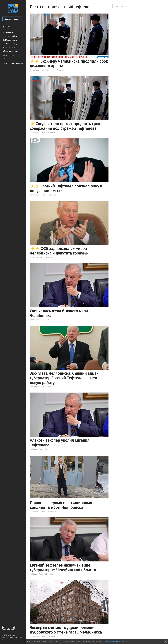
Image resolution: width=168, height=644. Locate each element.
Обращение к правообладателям (9, 635)
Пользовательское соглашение (12, 640)
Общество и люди (10, 51)
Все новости (8, 33)
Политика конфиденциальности (12, 638)
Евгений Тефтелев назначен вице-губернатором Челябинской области (63, 567)
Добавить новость (12, 19)
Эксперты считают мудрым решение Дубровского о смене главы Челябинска (66, 630)
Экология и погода (11, 44)
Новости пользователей (13, 63)
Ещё (4, 59)
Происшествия (9, 47)
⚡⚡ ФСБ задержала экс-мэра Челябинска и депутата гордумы (59, 251)
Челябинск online (10, 36)
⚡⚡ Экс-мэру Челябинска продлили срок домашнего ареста (69, 64)
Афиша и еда (8, 55)
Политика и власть (37, 70)
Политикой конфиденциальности (115, 642)
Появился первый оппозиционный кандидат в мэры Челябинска (61, 505)
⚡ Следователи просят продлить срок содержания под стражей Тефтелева (65, 126)
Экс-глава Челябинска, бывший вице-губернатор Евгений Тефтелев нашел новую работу (64, 378)
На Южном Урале (10, 40)
